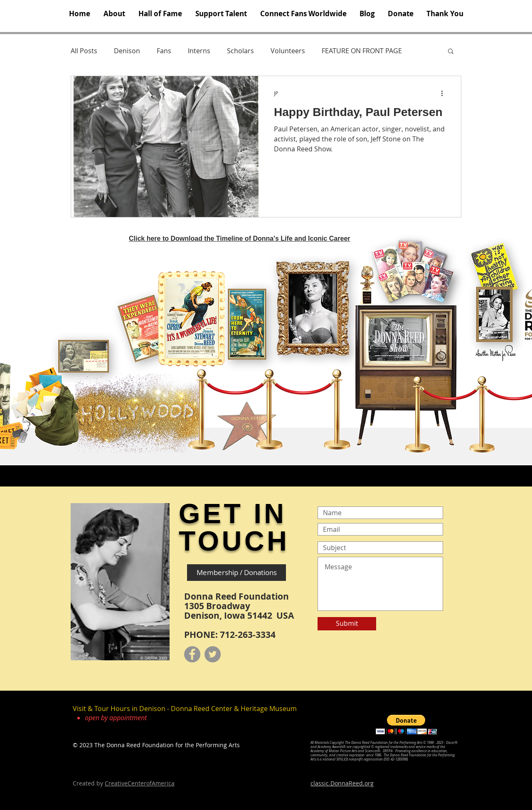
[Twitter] (213, 654)
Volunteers (288, 51)
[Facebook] (192, 654)
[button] (114, 14)
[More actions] (445, 93)
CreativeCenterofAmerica (140, 783)
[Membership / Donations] (236, 573)
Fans (164, 51)
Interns (199, 51)
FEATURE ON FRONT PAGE (362, 51)
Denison (127, 51)
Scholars (240, 51)
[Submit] (347, 624)
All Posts (84, 51)
